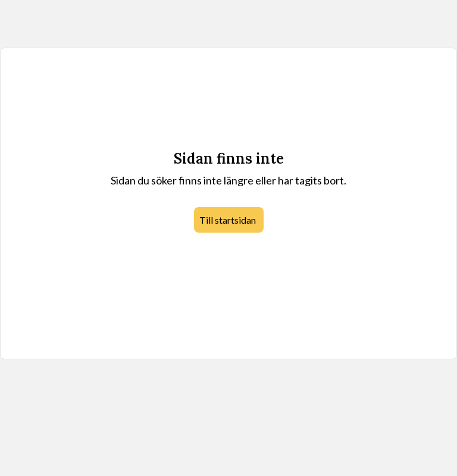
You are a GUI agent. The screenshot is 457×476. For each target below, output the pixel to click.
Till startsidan (228, 220)
